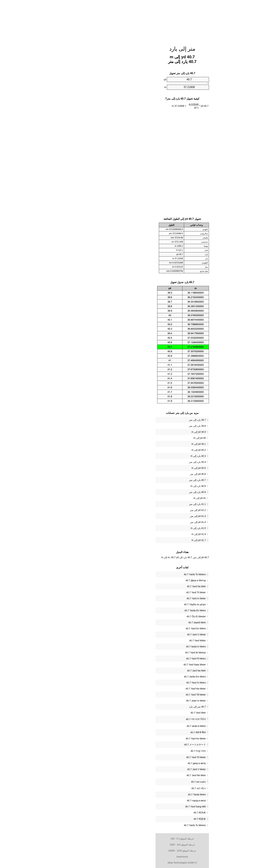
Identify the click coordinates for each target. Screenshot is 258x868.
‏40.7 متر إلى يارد (144, 707)
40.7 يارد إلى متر (144, 480)
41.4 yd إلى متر (145, 522)
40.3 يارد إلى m (145, 456)
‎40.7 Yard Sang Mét (142, 807)
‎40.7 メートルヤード (142, 745)
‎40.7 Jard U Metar (143, 635)
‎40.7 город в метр (143, 801)
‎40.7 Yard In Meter (143, 598)
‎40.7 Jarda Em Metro (142, 677)
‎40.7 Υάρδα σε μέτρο (142, 604)
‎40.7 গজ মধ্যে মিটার (143, 719)
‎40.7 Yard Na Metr (143, 586)
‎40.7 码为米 (146, 813)
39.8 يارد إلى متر (144, 426)
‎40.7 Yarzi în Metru (143, 683)
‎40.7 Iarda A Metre (143, 726)
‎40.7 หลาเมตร (145, 782)
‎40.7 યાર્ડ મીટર (145, 788)
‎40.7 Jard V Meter (143, 769)
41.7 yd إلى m (145, 540)
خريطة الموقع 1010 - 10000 (129, 851)
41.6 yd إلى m (145, 534)
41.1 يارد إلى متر (144, 504)
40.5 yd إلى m (145, 468)
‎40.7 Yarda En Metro (142, 610)
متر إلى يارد (129, 49)
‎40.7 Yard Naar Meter (141, 665)
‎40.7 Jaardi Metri (144, 622)
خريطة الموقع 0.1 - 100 (129, 839)
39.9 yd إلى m (145, 432)
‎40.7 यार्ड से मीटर (145, 732)
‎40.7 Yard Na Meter (142, 689)
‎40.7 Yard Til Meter (143, 592)
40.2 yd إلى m (145, 450)
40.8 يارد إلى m (145, 486)
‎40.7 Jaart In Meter (143, 701)
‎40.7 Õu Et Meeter (143, 616)
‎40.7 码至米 (146, 819)
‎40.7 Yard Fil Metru (143, 659)
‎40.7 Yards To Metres (142, 825)
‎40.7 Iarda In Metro (143, 647)
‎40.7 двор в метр (143, 763)
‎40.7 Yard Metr (145, 713)
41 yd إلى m (146, 498)
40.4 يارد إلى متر (144, 462)
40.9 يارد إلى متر (144, 492)
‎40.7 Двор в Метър (142, 580)
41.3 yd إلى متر (145, 516)
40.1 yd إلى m (145, 444)
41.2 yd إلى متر (145, 510)
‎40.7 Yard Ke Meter (143, 739)
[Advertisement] (129, 21)
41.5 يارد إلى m (145, 528)
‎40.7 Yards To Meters (142, 574)
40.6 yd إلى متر (145, 474)
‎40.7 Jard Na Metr (143, 671)
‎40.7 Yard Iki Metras (142, 653)
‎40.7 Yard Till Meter (143, 695)
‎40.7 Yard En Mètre (143, 628)
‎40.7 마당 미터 (145, 751)
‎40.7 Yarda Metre (144, 795)
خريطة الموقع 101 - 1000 (129, 845)
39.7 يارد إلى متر (144, 420)
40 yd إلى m (146, 438)
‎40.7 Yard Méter (144, 641)
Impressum (129, 857)
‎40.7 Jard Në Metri (143, 775)
